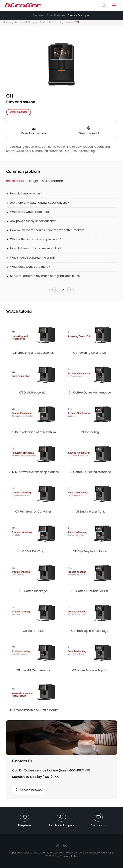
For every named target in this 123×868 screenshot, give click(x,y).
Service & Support (27, 22)
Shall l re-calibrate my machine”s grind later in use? (46, 276)
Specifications (56, 15)
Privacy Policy (70, 856)
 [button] (53, 290)
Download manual (34, 130)
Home (7, 22)
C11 (78, 22)
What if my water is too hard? (30, 212)
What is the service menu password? (35, 239)
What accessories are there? (30, 267)
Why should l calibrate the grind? (33, 258)
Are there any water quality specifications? (39, 203)
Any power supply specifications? (33, 221)
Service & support (79, 15)
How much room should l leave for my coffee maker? (47, 230)
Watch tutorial (52, 22)
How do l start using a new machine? (35, 249)
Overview (38, 15)
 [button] (70, 290)
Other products (19, 112)
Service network (29, 790)
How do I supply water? (26, 194)
